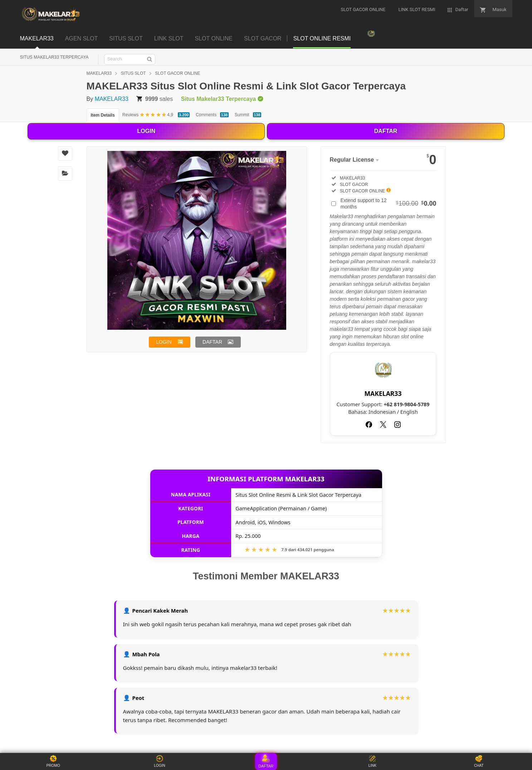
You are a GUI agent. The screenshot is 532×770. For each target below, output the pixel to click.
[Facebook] (369, 425)
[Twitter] (383, 425)
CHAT (479, 761)
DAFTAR (386, 131)
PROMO (53, 761)
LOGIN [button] (164, 342)
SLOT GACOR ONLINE (177, 73)
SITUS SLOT (133, 73)
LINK (372, 761)
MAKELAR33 (99, 73)
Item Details (103, 115)
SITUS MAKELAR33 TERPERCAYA (54, 57)
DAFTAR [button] (212, 342)
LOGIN (147, 131)
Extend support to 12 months (389, 203)
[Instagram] (397, 425)
